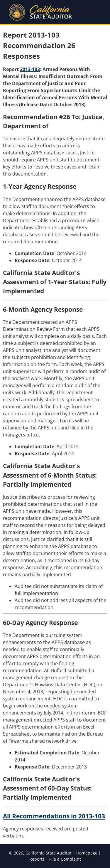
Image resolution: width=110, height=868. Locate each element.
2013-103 (30, 69)
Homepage (87, 853)
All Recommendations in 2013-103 (54, 816)
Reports (37, 859)
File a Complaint (65, 859)
